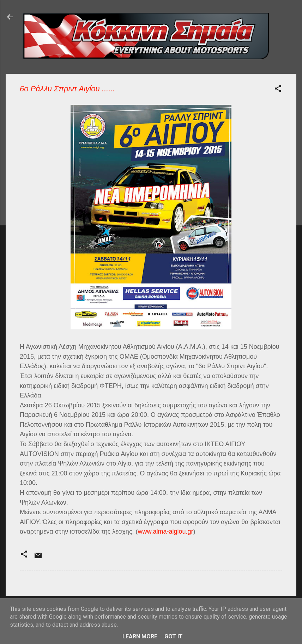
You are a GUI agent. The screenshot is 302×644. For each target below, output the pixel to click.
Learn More (140, 636)
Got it (174, 636)
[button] (278, 90)
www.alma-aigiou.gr (166, 531)
